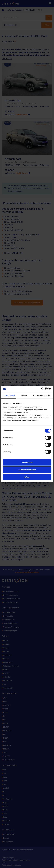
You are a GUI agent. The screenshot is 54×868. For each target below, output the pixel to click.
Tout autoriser (27, 462)
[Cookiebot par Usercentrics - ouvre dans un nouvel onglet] (41, 389)
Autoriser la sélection (27, 470)
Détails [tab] (24, 395)
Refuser (27, 477)
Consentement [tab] (9, 395)
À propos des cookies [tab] (42, 395)
